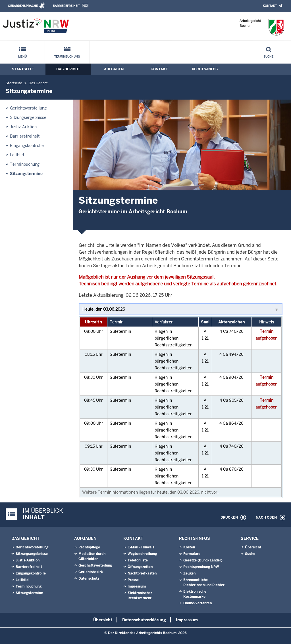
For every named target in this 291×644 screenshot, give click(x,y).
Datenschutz (89, 578)
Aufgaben (114, 69)
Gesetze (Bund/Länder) (203, 560)
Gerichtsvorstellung (28, 108)
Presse (133, 580)
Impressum (137, 586)
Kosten (189, 547)
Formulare (192, 554)
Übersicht (253, 547)
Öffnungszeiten (140, 567)
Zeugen (189, 573)
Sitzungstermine (26, 174)
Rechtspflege (89, 547)
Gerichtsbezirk (91, 572)
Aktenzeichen (232, 322)
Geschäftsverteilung (95, 565)
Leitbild (17, 155)
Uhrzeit (92, 322)
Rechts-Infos (205, 69)
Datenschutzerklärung (144, 620)
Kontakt (270, 6)
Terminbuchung (67, 57)
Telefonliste (138, 560)
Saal (205, 322)
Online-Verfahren (198, 603)
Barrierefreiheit (66, 6)
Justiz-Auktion (23, 127)
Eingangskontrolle (27, 146)
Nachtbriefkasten (142, 573)
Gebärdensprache (23, 6)
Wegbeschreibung (142, 554)
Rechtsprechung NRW (201, 567)
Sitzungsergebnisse (28, 117)
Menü (22, 57)
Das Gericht (68, 69)
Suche (268, 57)
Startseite (23, 69)
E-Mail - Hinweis (141, 547)
